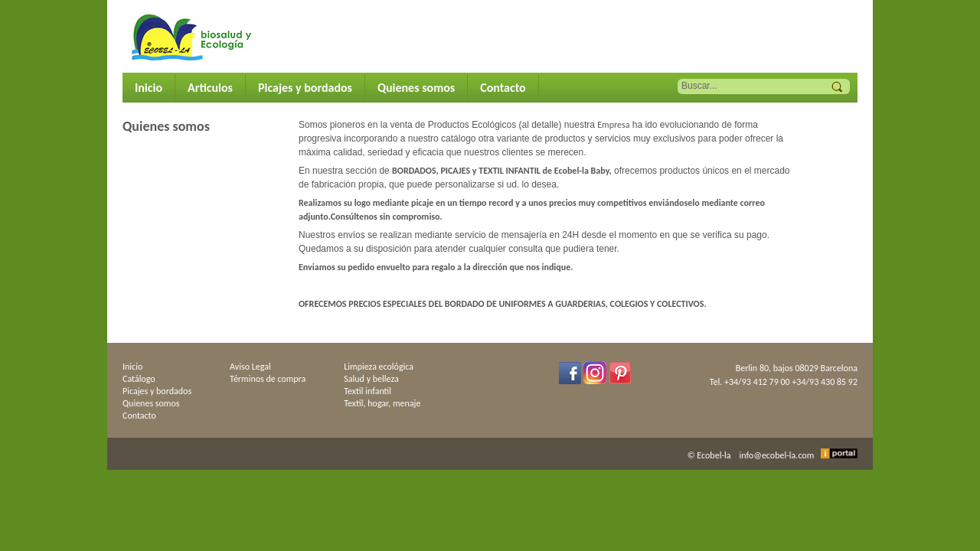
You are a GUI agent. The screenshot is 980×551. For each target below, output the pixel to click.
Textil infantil (367, 391)
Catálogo (139, 379)
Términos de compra (268, 379)
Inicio (149, 88)
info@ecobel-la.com (777, 455)
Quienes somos (416, 88)
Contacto (503, 88)
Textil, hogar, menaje (382, 403)
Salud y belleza (371, 379)
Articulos (210, 88)
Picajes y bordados (305, 88)
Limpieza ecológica (379, 367)
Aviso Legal (250, 367)
